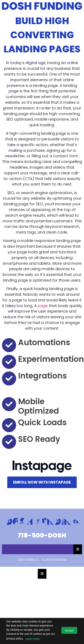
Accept (69, 630)
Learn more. (33, 639)
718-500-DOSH (42, 535)
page (43, 306)
